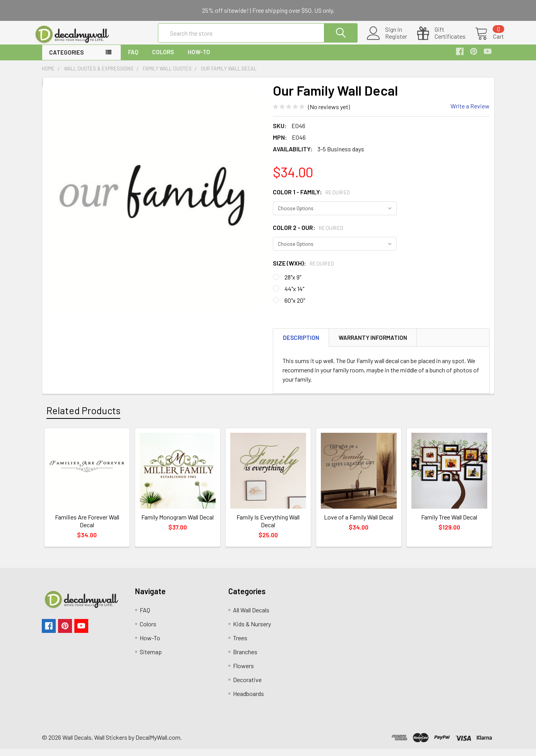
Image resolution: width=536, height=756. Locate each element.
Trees (240, 645)
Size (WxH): (304, 270)
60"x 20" (295, 307)
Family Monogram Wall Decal (177, 524)
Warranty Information (373, 345)
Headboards (248, 700)
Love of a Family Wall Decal (359, 524)
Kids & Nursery (252, 631)
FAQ (133, 59)
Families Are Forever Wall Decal (87, 528)
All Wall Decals (251, 617)
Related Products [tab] (83, 417)
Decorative (247, 687)
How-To (199, 59)
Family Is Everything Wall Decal (268, 528)
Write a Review (470, 113)
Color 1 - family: (312, 199)
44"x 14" (294, 296)
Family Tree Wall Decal (449, 524)
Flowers (243, 673)
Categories (66, 59)
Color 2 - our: (308, 234)
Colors (163, 59)
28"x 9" (293, 284)
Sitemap (151, 659)
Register (387, 41)
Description (301, 345)
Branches (245, 659)
